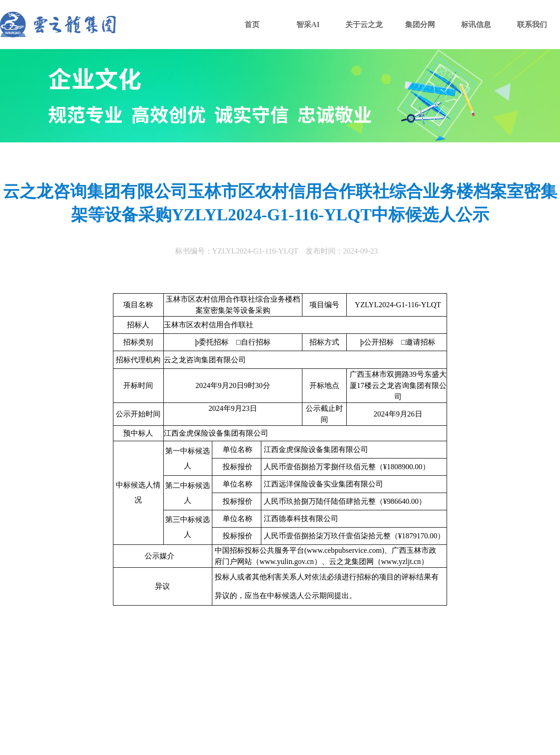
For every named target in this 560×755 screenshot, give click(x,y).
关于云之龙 (364, 25)
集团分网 (420, 25)
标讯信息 (476, 25)
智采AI (308, 25)
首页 (252, 25)
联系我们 (532, 25)
